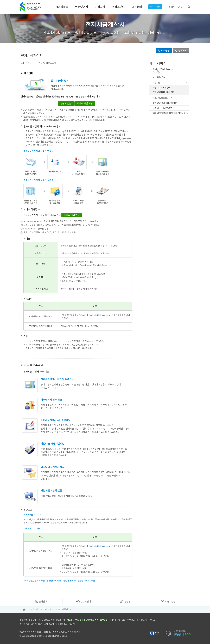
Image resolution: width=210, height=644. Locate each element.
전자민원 (104, 620)
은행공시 (32, 620)
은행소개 (23, 620)
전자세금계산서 (159, 78)
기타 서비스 (48, 610)
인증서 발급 (66, 104)
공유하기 (180, 51)
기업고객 (100, 7)
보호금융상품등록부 (46, 620)
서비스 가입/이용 (85, 104)
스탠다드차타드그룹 (68, 624)
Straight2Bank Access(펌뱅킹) (163, 71)
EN (180, 7)
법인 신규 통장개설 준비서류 (165, 103)
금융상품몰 (62, 7)
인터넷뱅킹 (82, 7)
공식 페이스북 (37, 624)
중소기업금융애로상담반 (163, 98)
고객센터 (137, 7)
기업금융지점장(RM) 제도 (164, 92)
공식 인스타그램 (51, 624)
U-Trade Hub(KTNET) (162, 108)
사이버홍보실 (115, 620)
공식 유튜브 (24, 624)
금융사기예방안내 (129, 620)
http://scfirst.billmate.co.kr (99, 315)
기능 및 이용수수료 (47, 63)
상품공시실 (61, 620)
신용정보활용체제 (91, 620)
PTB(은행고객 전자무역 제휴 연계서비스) (170, 113)
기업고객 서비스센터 (161, 88)
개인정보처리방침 (74, 620)
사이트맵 (151, 620)
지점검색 (171, 7)
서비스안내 (118, 7)
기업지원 (156, 83)
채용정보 (142, 620)
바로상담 (163, 51)
